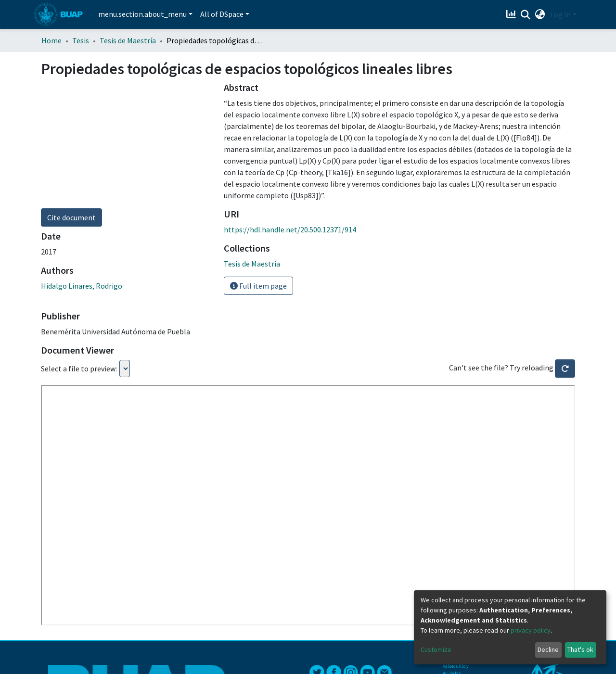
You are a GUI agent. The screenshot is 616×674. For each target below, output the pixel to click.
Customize (436, 649)
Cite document (71, 217)
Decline (548, 649)
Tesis (81, 40)
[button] (540, 14)
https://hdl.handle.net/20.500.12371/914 (290, 229)
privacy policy (531, 630)
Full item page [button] (258, 286)
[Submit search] (526, 15)
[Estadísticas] (512, 14)
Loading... (125, 369)
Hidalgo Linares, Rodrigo (82, 286)
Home (51, 40)
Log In (560, 14)
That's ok (580, 649)
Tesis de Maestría (128, 40)
